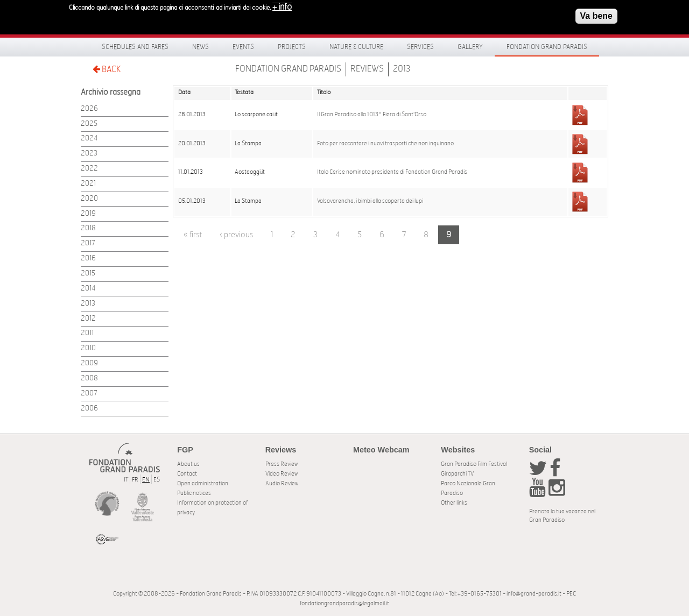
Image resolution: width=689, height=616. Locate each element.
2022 (89, 169)
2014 (88, 289)
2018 (88, 228)
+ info (282, 7)
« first (193, 235)
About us (188, 464)
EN (146, 480)
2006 (89, 409)
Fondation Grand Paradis (547, 47)
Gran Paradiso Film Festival (474, 464)
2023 (89, 154)
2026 (89, 109)
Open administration (203, 483)
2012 (88, 319)
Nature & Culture (356, 47)
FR (135, 480)
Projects (292, 47)
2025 (89, 124)
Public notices (194, 493)
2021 (88, 184)
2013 (402, 69)
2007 (89, 394)
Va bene (596, 16)
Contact (187, 474)
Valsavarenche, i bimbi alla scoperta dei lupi (370, 201)
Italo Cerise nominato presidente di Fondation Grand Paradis (392, 172)
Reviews (367, 69)
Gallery (470, 47)
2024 (89, 139)
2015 (88, 274)
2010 (88, 348)
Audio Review (282, 483)
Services (420, 47)
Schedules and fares (135, 47)
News (201, 47)
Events (243, 47)
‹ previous (236, 235)
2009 (89, 363)
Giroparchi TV (457, 474)
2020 (89, 199)
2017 (88, 243)
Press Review (282, 464)
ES (157, 480)
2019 (88, 214)
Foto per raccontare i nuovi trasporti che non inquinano (385, 144)
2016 (88, 259)
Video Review (282, 474)
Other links (454, 503)
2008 (89, 378)
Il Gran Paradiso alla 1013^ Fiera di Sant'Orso (372, 115)
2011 (87, 333)
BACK (107, 69)
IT (126, 480)
